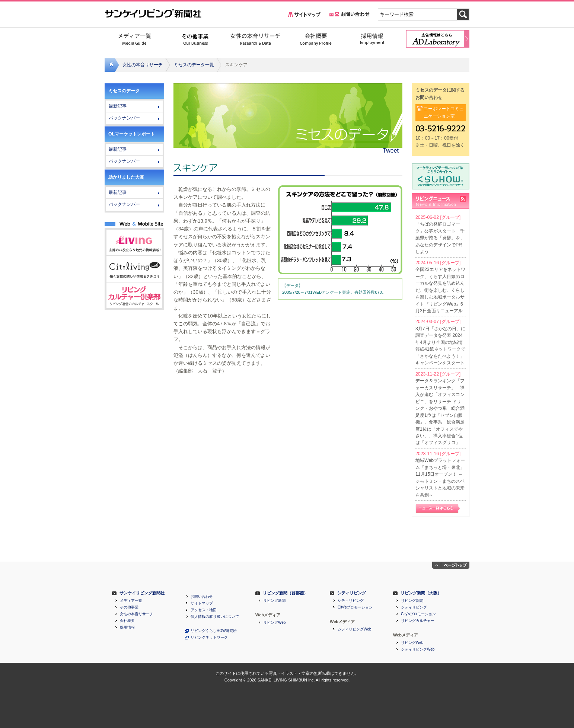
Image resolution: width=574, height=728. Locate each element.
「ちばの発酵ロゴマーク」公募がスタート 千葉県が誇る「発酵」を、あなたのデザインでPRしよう (440, 238)
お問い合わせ (202, 597)
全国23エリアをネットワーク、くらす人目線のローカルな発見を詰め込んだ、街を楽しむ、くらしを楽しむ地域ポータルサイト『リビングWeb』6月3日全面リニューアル (440, 290)
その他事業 (129, 607)
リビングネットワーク (209, 638)
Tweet (391, 151)
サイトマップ (202, 603)
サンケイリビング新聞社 (142, 593)
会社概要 (127, 621)
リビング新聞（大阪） (421, 593)
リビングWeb (274, 623)
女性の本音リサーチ (143, 65)
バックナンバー (124, 118)
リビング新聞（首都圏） (285, 593)
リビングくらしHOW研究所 (214, 631)
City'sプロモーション (355, 607)
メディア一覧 (131, 601)
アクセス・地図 (204, 610)
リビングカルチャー (418, 621)
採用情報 (127, 628)
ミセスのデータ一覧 (194, 65)
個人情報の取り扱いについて (215, 617)
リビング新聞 (274, 601)
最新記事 (118, 106)
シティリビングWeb (354, 629)
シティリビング (352, 593)
